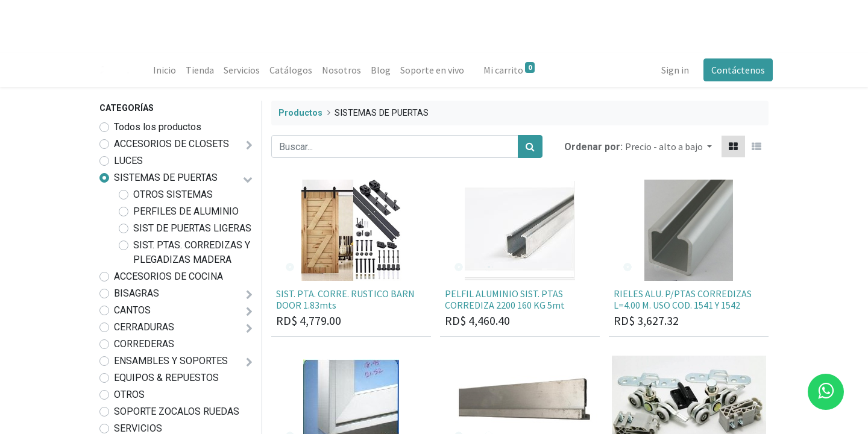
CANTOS (132, 310)
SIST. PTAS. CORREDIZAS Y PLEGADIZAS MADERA (192, 252)
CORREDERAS (144, 344)
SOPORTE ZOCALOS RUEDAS (177, 411)
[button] (668, 146)
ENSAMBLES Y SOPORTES (171, 361)
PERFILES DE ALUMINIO (186, 211)
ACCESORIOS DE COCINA (168, 276)
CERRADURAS (144, 327)
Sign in (671, 70)
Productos (300, 113)
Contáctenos (734, 70)
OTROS (129, 395)
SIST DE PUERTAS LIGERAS (192, 228)
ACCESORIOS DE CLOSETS (171, 144)
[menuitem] (169, 70)
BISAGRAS (137, 293)
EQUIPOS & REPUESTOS (166, 378)
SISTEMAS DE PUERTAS (166, 178)
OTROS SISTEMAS (173, 194)
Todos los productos (158, 127)
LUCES (128, 161)
